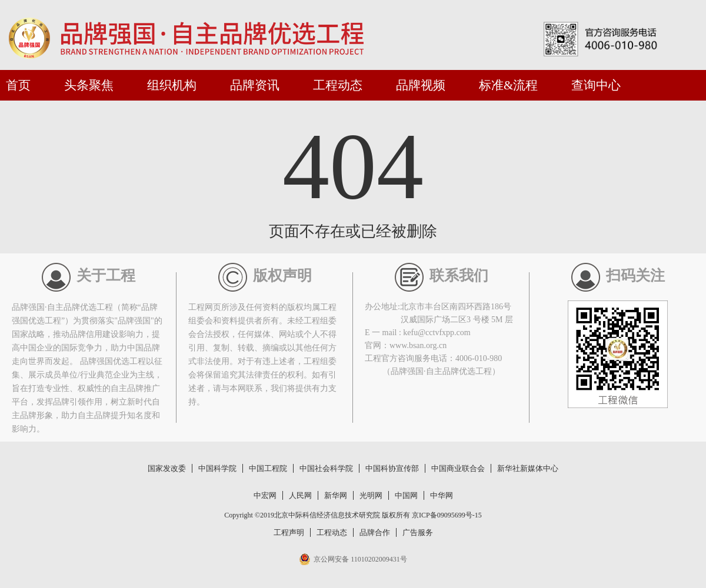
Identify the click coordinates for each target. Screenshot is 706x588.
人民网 (300, 495)
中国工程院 (268, 468)
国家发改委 (167, 468)
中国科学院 (217, 468)
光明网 (371, 495)
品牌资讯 (255, 85)
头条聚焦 (89, 85)
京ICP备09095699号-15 (447, 515)
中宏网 (265, 495)
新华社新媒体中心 (528, 468)
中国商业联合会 (458, 468)
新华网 (336, 495)
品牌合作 (375, 532)
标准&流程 (508, 85)
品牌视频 (421, 85)
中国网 (406, 495)
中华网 (442, 495)
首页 (18, 85)
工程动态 (338, 85)
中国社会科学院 (326, 468)
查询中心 (596, 85)
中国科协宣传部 (392, 468)
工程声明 (289, 532)
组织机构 (172, 85)
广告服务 (418, 532)
